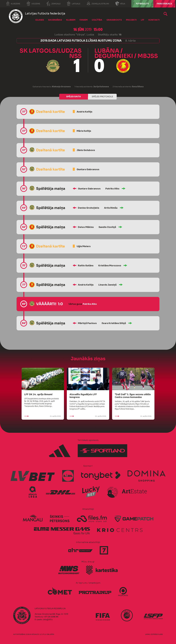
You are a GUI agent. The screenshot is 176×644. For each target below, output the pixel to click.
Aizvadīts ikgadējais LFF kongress (83, 396)
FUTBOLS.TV (142, 4)
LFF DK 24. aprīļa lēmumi (38, 394)
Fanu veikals (164, 4)
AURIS (160, 634)
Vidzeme (33, 3)
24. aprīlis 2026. (43, 416)
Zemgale (53, 3)
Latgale (74, 3)
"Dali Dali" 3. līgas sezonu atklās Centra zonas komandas (133, 396)
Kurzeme (13, 3)
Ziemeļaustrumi (98, 3)
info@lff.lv (48, 619)
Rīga (120, 3)
